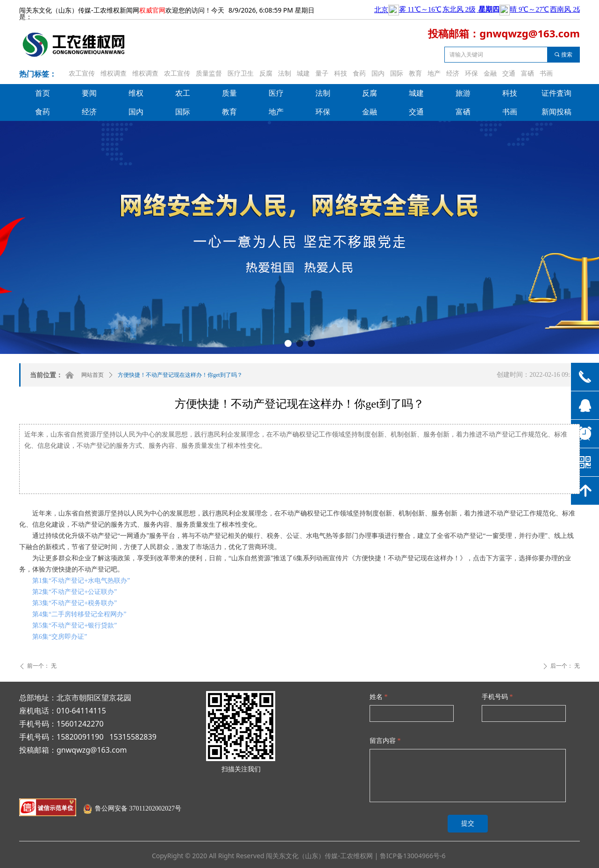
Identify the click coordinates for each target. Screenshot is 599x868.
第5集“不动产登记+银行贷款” (75, 625)
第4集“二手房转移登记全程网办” (79, 614)
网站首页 (93, 375)
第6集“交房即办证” (60, 637)
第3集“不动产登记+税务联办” (75, 603)
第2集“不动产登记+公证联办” (75, 592)
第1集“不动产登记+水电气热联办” (81, 581)
